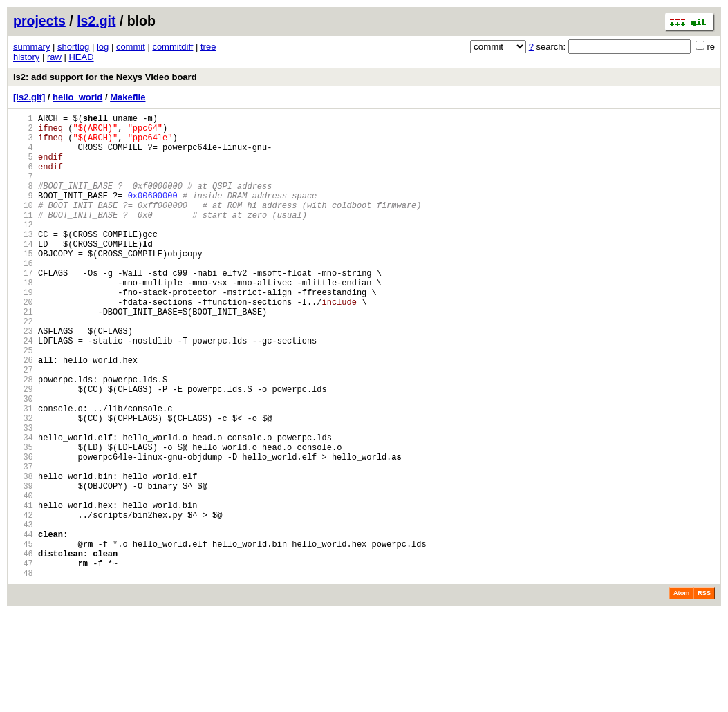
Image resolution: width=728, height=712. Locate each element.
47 (23, 661)
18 (23, 320)
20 (23, 343)
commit (131, 47)
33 (23, 496)
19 (23, 331)
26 (23, 414)
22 (23, 367)
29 (23, 449)
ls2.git (96, 21)
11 (23, 237)
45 (23, 637)
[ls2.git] (29, 97)
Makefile (128, 97)
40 (23, 578)
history (26, 57)
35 (23, 519)
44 (23, 625)
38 (23, 555)
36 (23, 531)
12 (23, 249)
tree (208, 47)
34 (23, 508)
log (103, 47)
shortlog (73, 47)
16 (23, 296)
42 (23, 602)
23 (23, 378)
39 (23, 566)
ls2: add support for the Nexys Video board (105, 77)
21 (23, 355)
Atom (681, 693)
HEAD (81, 57)
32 (23, 484)
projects (39, 21)
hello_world (77, 97)
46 (23, 649)
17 (23, 308)
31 (23, 472)
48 (23, 672)
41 (23, 590)
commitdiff (172, 47)
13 (23, 261)
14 (23, 273)
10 (23, 226)
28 (23, 437)
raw (54, 57)
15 (23, 284)
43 (23, 613)
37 (23, 543)
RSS (704, 693)
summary (31, 47)
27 (23, 425)
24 (23, 390)
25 (23, 402)
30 (23, 461)
